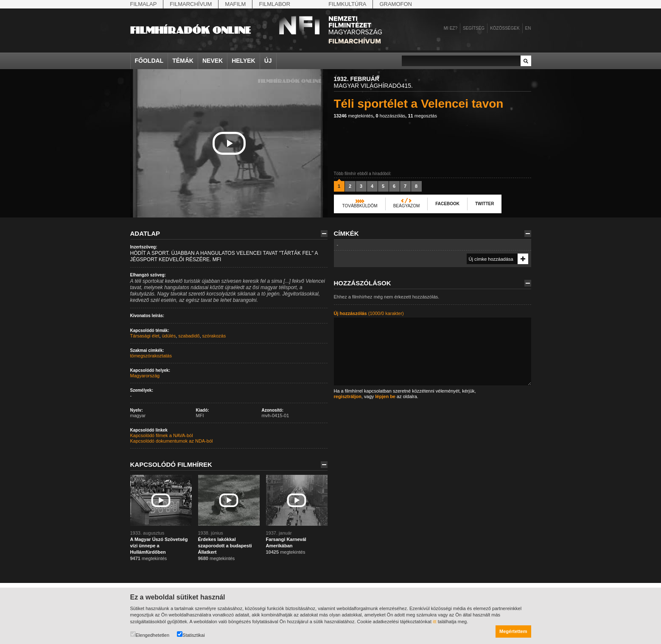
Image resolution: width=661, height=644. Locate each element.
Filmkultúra (347, 4)
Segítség (474, 28)
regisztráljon (348, 396)
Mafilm (235, 4)
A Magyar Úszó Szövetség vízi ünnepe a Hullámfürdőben (159, 546)
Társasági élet (145, 336)
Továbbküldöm (360, 206)
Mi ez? (451, 28)
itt (435, 622)
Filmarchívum (191, 4)
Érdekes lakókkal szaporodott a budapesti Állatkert (225, 546)
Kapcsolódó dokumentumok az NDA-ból (172, 441)
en (528, 28)
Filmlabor (274, 4)
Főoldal (149, 61)
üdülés (169, 336)
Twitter (485, 204)
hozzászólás (391, 116)
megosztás (422, 116)
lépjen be (385, 396)
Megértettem (513, 631)
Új (268, 61)
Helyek (244, 61)
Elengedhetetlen (150, 634)
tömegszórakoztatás (151, 356)
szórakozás (214, 336)
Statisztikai (191, 634)
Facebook (447, 204)
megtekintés (354, 116)
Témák (183, 61)
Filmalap (144, 4)
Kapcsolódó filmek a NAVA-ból (162, 435)
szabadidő (189, 336)
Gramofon (396, 4)
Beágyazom (407, 206)
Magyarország (145, 376)
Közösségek (505, 28)
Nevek (213, 61)
